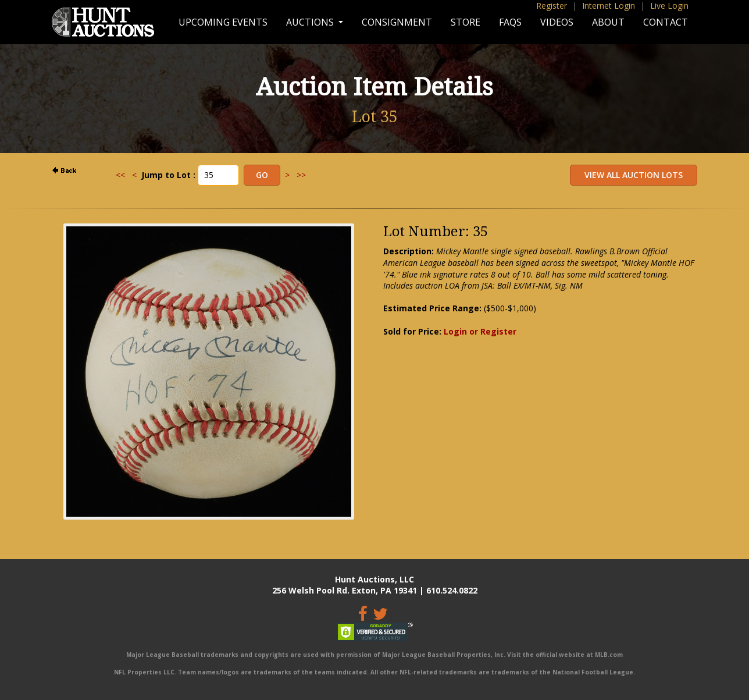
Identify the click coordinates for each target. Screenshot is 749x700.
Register (552, 6)
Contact (666, 22)
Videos (557, 22)
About (608, 22)
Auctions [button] (311, 22)
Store (466, 22)
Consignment (397, 22)
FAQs (510, 22)
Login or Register (480, 331)
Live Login (669, 6)
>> (301, 175)
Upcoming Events (223, 22)
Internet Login (609, 6)
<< (120, 175)
